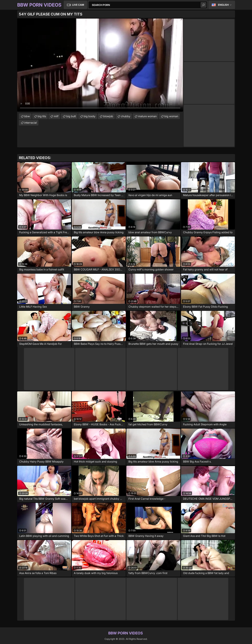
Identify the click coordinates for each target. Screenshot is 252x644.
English (223, 5)
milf (56, 116)
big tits (42, 116)
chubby (126, 116)
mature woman (147, 116)
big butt (71, 116)
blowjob (108, 116)
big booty (90, 116)
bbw (27, 116)
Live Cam (78, 5)
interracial (31, 123)
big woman (171, 116)
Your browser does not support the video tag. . (100, 65)
